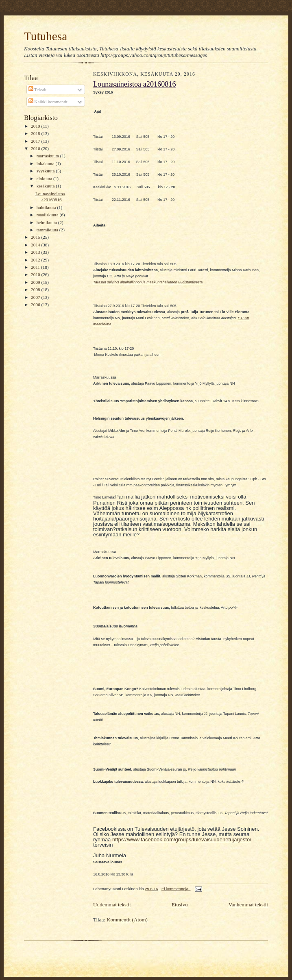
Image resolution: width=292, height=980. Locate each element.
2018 (36, 133)
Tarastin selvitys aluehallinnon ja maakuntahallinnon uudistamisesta (148, 282)
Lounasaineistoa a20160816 (135, 84)
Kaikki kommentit (48, 102)
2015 (36, 237)
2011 (36, 267)
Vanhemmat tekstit (248, 905)
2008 (36, 290)
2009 (36, 282)
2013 (36, 252)
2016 (36, 148)
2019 (36, 126)
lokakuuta (46, 163)
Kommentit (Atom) (127, 920)
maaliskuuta (48, 215)
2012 (36, 260)
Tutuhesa (46, 36)
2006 (36, 305)
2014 (36, 245)
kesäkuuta (46, 186)
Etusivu (180, 905)
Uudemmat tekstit (112, 905)
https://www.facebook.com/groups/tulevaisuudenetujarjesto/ (182, 840)
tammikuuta (48, 230)
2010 (36, 274)
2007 (36, 297)
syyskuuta (46, 171)
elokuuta (45, 179)
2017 (36, 141)
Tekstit (38, 89)
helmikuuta (47, 222)
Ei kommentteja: (176, 889)
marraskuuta (48, 156)
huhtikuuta (47, 207)
